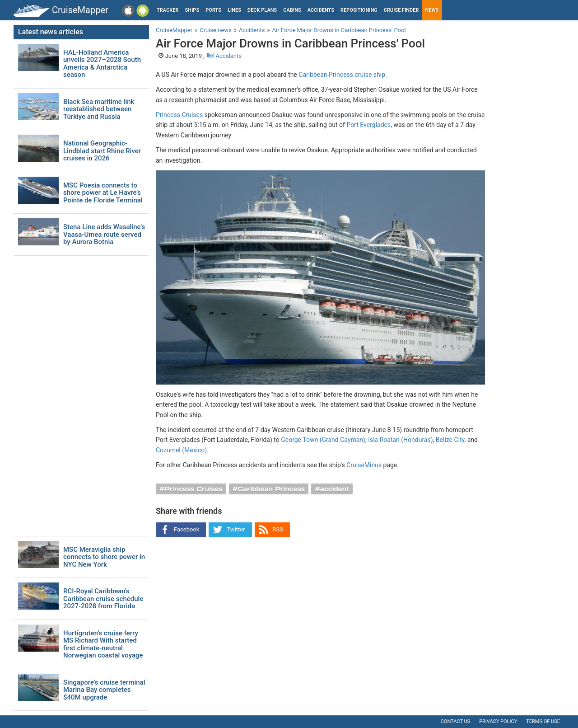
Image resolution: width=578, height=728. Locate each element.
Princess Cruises (179, 115)
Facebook (186, 529)
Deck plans (262, 10)
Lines (234, 10)
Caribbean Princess (271, 489)
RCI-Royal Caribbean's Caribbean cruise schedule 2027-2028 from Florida (103, 599)
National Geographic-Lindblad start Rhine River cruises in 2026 (102, 151)
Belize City (450, 440)
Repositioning (359, 10)
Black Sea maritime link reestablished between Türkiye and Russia (99, 109)
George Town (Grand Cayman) (323, 440)
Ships (192, 10)
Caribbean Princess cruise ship (342, 75)
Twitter (236, 529)
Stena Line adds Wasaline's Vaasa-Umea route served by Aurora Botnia (104, 235)
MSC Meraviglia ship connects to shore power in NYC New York (104, 557)
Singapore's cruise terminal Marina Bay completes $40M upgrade (104, 690)
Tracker (168, 10)
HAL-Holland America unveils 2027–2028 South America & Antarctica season (102, 64)
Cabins (292, 10)
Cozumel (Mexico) (181, 450)
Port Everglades (368, 125)
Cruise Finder (401, 10)
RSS (278, 529)
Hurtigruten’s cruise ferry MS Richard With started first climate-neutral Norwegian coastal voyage (103, 644)
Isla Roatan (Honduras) (400, 440)
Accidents (321, 10)
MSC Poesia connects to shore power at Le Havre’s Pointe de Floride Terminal (103, 193)
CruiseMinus (364, 465)
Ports (213, 10)
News (432, 10)
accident (335, 489)
